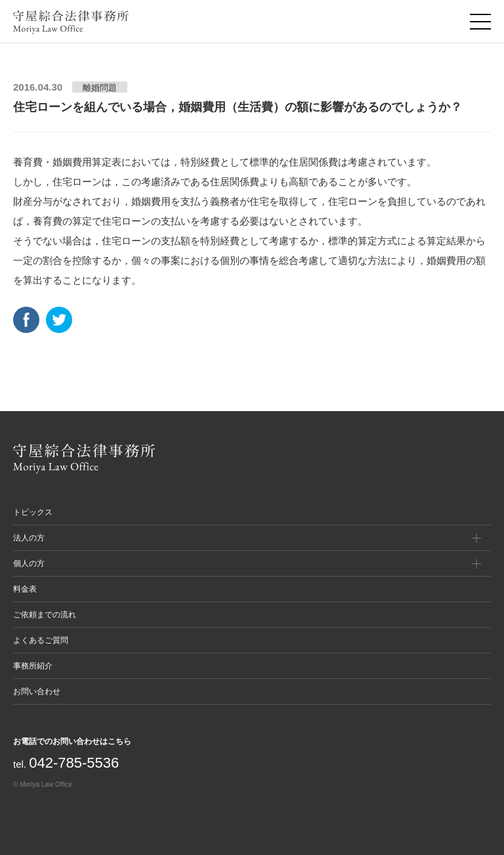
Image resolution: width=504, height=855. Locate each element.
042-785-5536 (74, 763)
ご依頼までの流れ (45, 615)
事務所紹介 (33, 666)
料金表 (25, 589)
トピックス (33, 512)
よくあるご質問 (41, 640)
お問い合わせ (37, 691)
